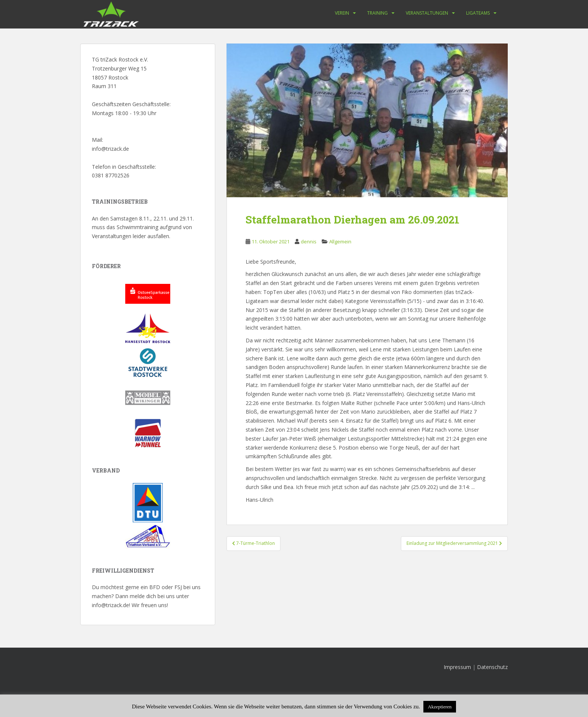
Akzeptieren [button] (440, 707)
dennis (309, 241)
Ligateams (478, 13)
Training (377, 13)
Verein (342, 13)
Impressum (457, 667)
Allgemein (340, 241)
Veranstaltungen (427, 13)
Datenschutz (492, 667)
